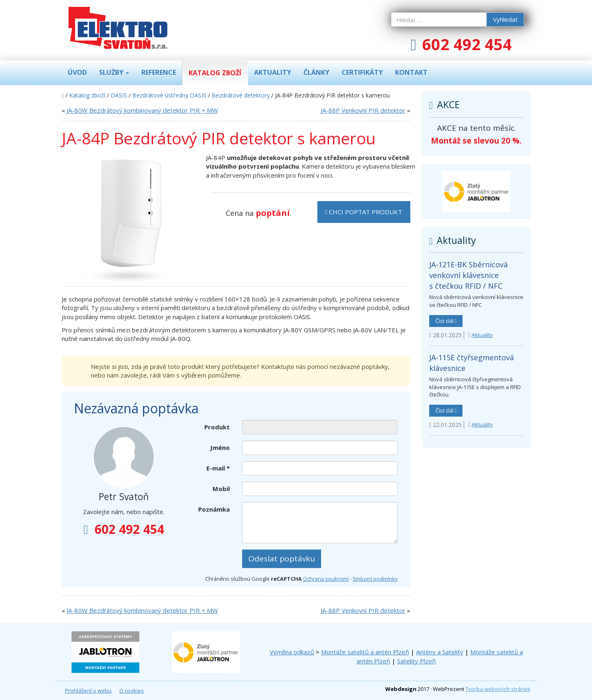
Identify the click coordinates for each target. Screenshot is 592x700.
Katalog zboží (215, 73)
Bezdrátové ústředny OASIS (169, 95)
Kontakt (411, 72)
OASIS (119, 95)
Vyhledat (505, 19)
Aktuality (273, 72)
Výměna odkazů (292, 652)
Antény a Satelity (440, 652)
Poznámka (214, 509)
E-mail (218, 468)
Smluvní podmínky (375, 579)
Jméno (220, 447)
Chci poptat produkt (364, 212)
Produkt (217, 427)
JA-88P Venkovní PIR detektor (363, 110)
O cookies (132, 691)
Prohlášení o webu (88, 691)
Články (316, 72)
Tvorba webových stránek (498, 689)
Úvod (77, 72)
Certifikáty (362, 72)
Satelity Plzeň (416, 661)
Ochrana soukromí (326, 579)
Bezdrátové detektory (241, 95)
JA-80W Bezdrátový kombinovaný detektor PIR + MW (142, 110)
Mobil (221, 489)
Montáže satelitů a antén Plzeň (365, 652)
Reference (159, 72)
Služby (114, 72)
